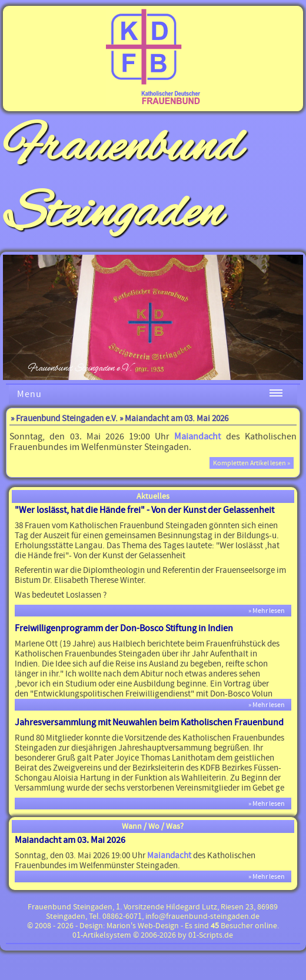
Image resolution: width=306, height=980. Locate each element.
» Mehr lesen (269, 611)
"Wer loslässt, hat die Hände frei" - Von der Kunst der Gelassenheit (144, 510)
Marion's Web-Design (143, 926)
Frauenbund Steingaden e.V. (67, 419)
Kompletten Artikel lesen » (252, 463)
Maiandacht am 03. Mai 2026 (70, 840)
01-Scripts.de (211, 935)
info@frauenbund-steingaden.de (202, 916)
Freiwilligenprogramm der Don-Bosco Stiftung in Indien (124, 628)
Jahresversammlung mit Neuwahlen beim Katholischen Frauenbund (149, 722)
